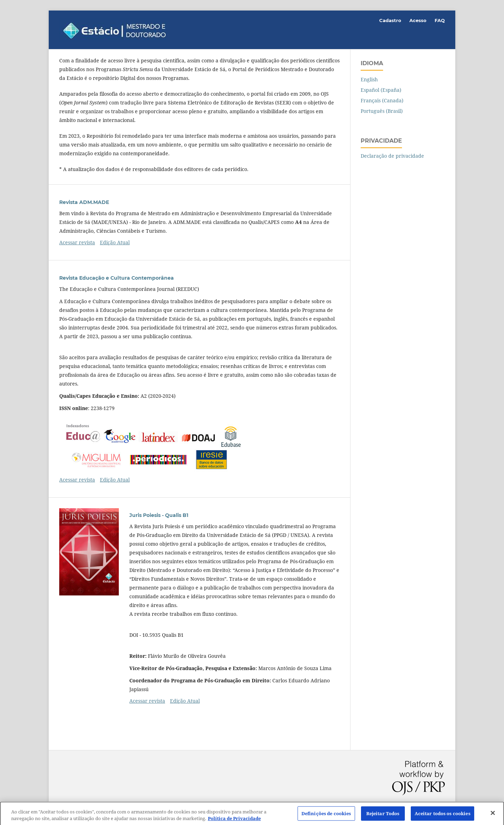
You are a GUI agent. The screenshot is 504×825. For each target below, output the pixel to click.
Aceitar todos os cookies (442, 816)
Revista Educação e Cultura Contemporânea (117, 278)
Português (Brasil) (382, 111)
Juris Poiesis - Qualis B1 (159, 515)
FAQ (440, 20)
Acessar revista (77, 242)
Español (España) (381, 90)
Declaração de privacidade (392, 156)
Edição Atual (115, 242)
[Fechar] (493, 815)
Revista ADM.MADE (84, 202)
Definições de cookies (326, 816)
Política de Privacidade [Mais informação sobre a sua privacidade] (234, 821)
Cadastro (390, 20)
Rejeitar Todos (383, 816)
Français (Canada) (382, 100)
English (369, 79)
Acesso (418, 20)
